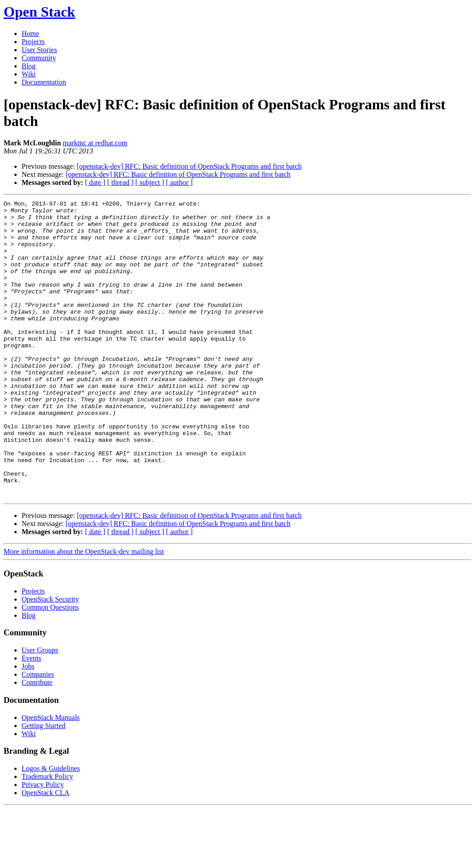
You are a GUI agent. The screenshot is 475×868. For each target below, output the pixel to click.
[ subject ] (150, 182)
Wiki (29, 74)
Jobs (28, 726)
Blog (29, 66)
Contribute (37, 742)
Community (39, 58)
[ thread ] (120, 182)
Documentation (44, 82)
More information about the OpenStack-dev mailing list (84, 611)
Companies (38, 734)
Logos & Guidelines (51, 828)
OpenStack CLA (45, 852)
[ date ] (95, 182)
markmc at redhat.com (95, 143)
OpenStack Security (50, 659)
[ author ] (179, 182)
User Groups (40, 709)
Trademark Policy (47, 836)
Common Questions (50, 667)
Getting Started (43, 785)
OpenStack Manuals (51, 777)
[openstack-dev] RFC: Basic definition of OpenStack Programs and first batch (189, 166)
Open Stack (39, 12)
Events (31, 717)
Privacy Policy (43, 844)
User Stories (39, 50)
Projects (33, 42)
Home (30, 34)
